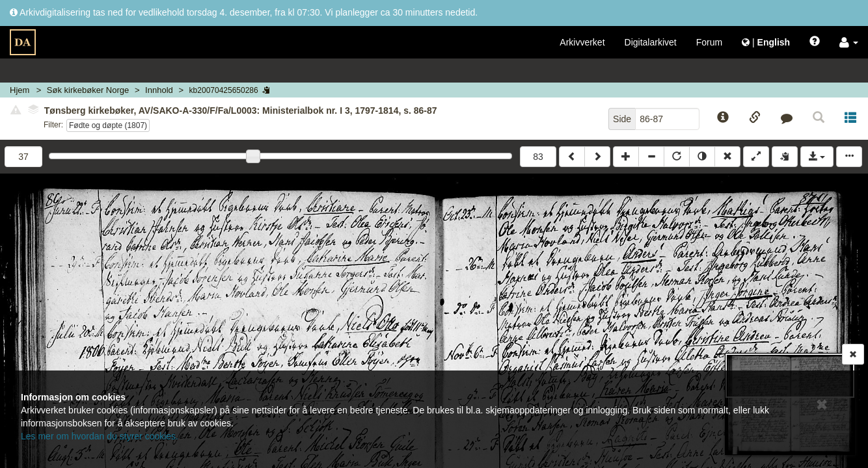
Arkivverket (582, 42)
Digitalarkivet (651, 42)
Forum (709, 42)
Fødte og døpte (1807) (108, 125)
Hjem (20, 90)
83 (538, 157)
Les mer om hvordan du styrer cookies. (100, 436)
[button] (849, 42)
